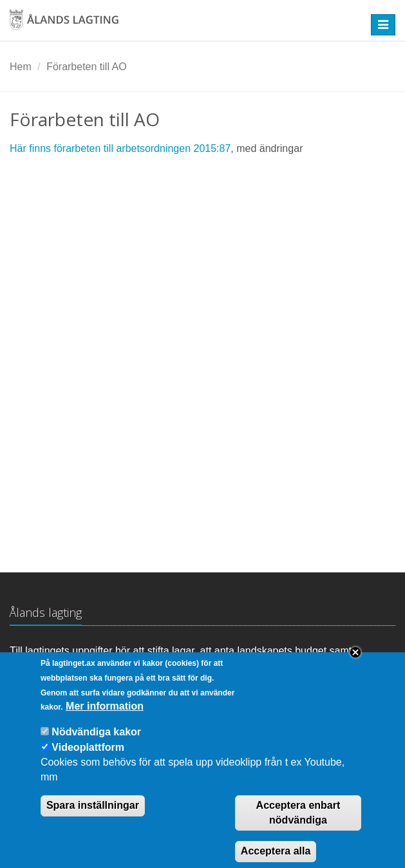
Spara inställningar (93, 819)
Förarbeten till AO (87, 67)
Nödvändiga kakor (96, 745)
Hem (21, 67)
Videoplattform (88, 761)
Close (355, 666)
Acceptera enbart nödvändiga (298, 826)
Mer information (105, 720)
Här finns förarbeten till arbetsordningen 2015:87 (120, 148)
